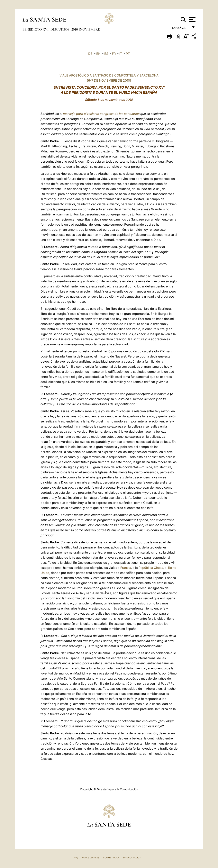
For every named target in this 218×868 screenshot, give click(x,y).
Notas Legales (91, 858)
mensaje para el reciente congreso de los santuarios (101, 114)
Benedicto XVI (36, 29)
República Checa (151, 568)
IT (121, 54)
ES (106, 54)
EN (98, 54)
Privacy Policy (132, 858)
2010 (75, 29)
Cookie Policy (111, 858)
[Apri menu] (192, 20)
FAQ (76, 858)
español (181, 29)
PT (128, 54)
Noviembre (90, 29)
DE (90, 54)
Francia (126, 568)
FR (114, 54)
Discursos (60, 29)
